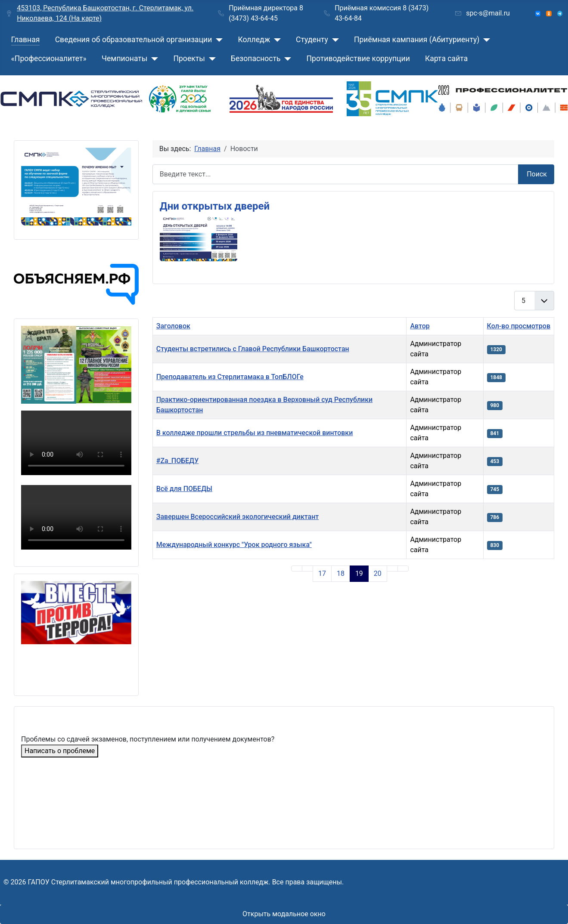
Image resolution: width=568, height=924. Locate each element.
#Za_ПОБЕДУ (178, 461)
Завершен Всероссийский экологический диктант (238, 517)
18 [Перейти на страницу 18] (341, 573)
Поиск (537, 174)
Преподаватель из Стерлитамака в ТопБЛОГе (230, 377)
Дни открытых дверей (215, 206)
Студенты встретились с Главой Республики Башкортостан (253, 349)
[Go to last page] (403, 569)
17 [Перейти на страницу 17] (322, 573)
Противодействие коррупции (358, 59)
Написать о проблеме (60, 751)
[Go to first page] (297, 569)
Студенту (312, 40)
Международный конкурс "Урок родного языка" (234, 545)
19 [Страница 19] (359, 573)
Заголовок (173, 326)
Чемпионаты (124, 59)
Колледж (254, 40)
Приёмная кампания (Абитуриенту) (417, 40)
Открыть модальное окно (284, 914)
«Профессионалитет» (49, 59)
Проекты (189, 59)
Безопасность (256, 59)
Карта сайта (446, 59)
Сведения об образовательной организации (134, 40)
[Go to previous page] (307, 569)
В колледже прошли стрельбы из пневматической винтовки (255, 433)
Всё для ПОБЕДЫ (184, 489)
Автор (420, 326)
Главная (26, 40)
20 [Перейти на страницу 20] (378, 573)
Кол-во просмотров (519, 326)
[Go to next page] (392, 569)
